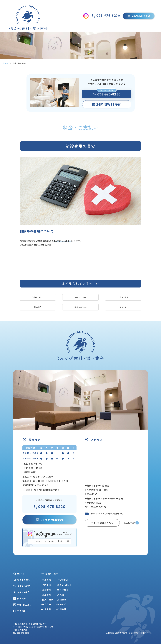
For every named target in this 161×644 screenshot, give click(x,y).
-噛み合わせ (62, 590)
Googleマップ (129, 523)
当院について (38, 297)
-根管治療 (46, 604)
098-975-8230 (107, 94)
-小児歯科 (46, 609)
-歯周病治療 (47, 600)
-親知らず (61, 604)
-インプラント (63, 580)
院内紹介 (38, 307)
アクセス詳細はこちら (102, 523)
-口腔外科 (61, 609)
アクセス (123, 307)
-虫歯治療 (46, 580)
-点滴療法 (61, 600)
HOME (19, 574)
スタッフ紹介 (123, 297)
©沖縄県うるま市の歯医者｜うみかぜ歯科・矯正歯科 (127, 633)
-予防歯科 (46, 585)
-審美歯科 (46, 590)
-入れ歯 (60, 595)
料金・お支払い (81, 307)
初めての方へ (80, 297)
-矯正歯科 (46, 595)
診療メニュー (50, 574)
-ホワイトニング (64, 585)
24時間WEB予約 (139, 16)
